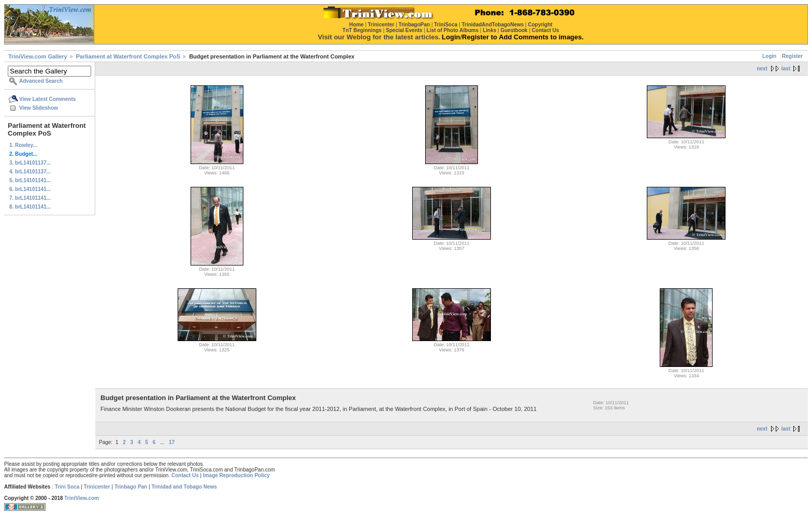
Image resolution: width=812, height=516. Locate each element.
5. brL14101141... (30, 180)
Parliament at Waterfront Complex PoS (128, 56)
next (762, 69)
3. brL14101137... (30, 163)
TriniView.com (82, 498)
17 (172, 442)
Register (792, 56)
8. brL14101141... (30, 207)
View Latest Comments (47, 99)
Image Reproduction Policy (236, 475)
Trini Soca (67, 487)
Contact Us (185, 475)
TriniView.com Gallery (38, 56)
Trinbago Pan (131, 487)
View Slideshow (39, 108)
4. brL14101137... (30, 172)
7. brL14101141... (30, 198)
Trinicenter (97, 487)
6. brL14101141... (30, 189)
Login (769, 56)
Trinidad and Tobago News (184, 487)
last (786, 69)
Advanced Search (41, 81)
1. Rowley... (23, 145)
